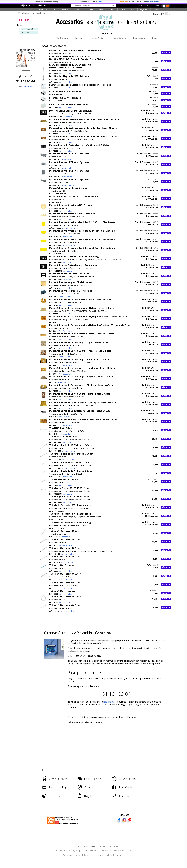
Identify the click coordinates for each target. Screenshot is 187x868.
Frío (55, 10)
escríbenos (103, 2)
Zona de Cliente (142, 6)
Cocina (31, 10)
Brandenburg (139, 38)
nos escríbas (109, 702)
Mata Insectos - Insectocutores (31, 13)
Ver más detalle (66, 74)
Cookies (88, 855)
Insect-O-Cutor (99, 38)
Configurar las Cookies (102, 855)
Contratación (119, 855)
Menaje (78, 10)
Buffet (123, 10)
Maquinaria (44, 10)
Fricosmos (80, 38)
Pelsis (155, 38)
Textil (133, 10)
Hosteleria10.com (74, 846)
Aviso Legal (68, 855)
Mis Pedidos (154, 6)
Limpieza (102, 10)
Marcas (156, 10)
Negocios (144, 10)
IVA (159, 14)
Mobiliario (66, 10)
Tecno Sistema (119, 38)
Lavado (90, 10)
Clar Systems (62, 38)
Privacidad (78, 855)
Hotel (113, 10)
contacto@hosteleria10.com (108, 846)
